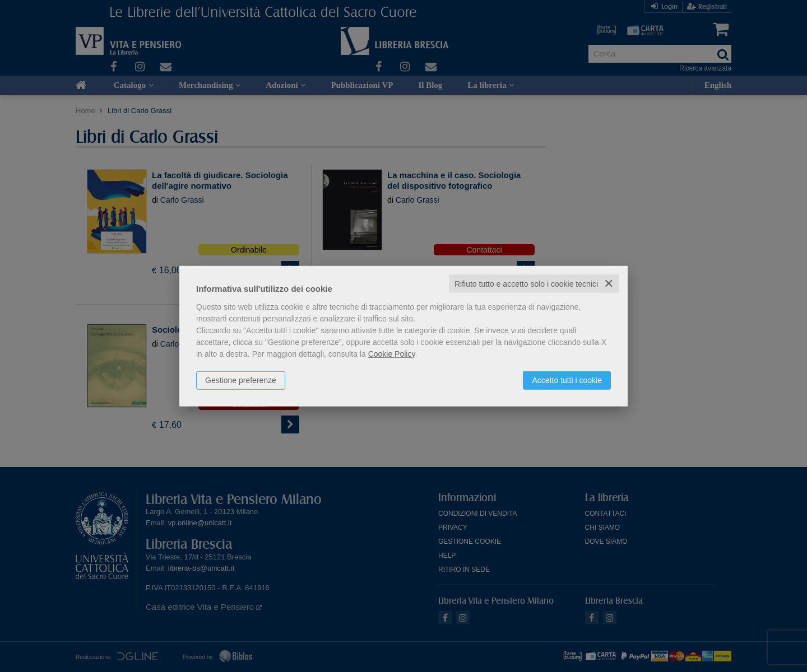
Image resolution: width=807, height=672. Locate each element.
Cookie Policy (392, 353)
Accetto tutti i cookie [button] (567, 380)
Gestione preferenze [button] (241, 380)
